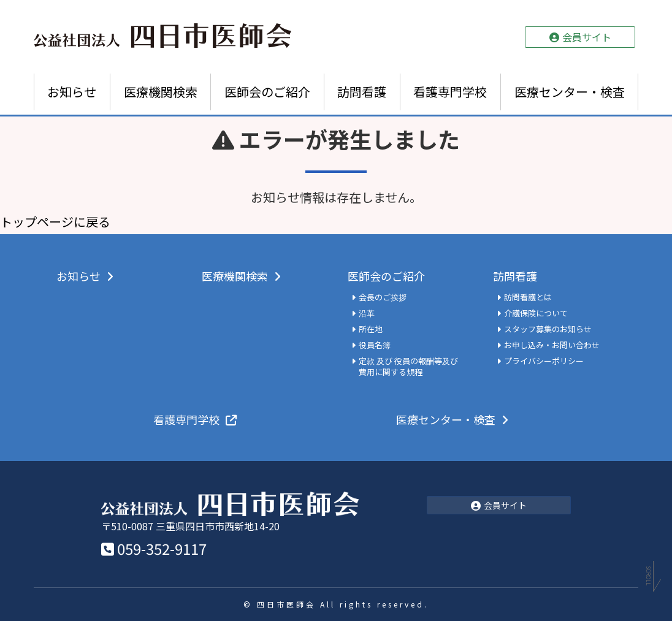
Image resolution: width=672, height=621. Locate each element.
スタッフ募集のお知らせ (548, 329)
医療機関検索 (161, 92)
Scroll (648, 578)
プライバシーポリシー (544, 361)
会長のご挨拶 (383, 297)
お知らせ (72, 92)
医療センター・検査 (570, 92)
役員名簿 (375, 345)
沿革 (367, 313)
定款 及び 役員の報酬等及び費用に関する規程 (408, 367)
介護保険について (536, 313)
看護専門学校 (450, 92)
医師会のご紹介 (267, 92)
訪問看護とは (528, 297)
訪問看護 (362, 92)
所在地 (371, 329)
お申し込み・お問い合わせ (552, 345)
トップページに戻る (55, 222)
